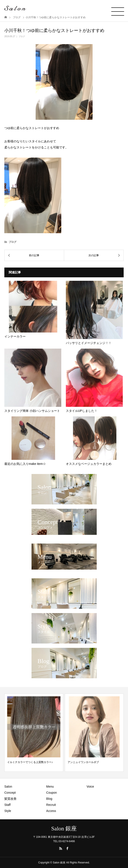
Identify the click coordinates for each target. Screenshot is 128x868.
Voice (90, 787)
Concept (10, 793)
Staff (7, 805)
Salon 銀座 (64, 829)
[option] (34, 732)
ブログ (22, 36)
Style (8, 811)
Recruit (51, 805)
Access (51, 811)
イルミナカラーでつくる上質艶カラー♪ (30, 762)
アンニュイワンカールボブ (83, 762)
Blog (49, 799)
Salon (8, 787)
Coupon (52, 793)
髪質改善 (10, 799)
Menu (50, 787)
